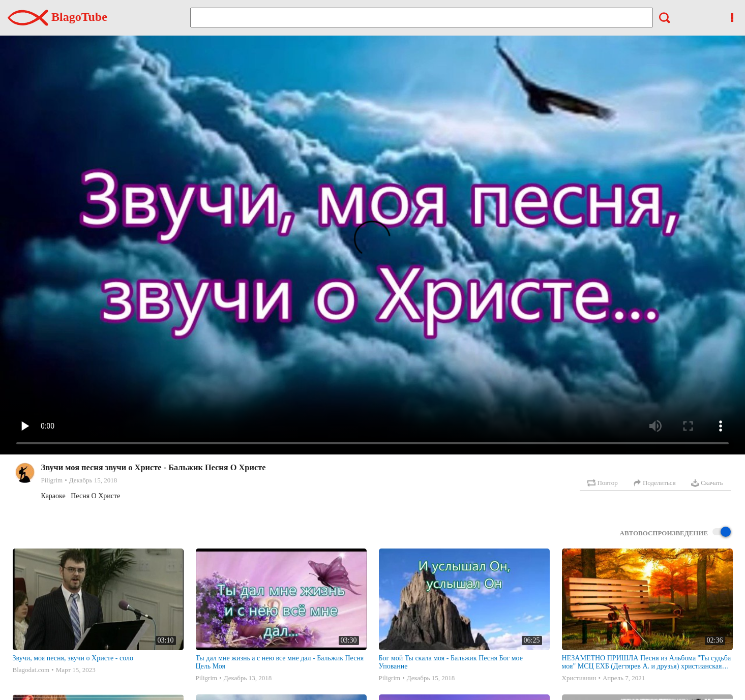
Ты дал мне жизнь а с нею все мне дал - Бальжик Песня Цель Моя (280, 662)
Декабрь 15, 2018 (93, 480)
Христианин (579, 678)
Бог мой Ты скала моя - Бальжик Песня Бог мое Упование (451, 662)
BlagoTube (57, 17)
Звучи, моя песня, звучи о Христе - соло (73, 658)
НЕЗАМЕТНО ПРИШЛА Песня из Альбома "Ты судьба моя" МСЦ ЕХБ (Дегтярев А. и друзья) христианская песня (647, 662)
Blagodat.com (31, 670)
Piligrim (52, 480)
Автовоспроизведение (675, 532)
